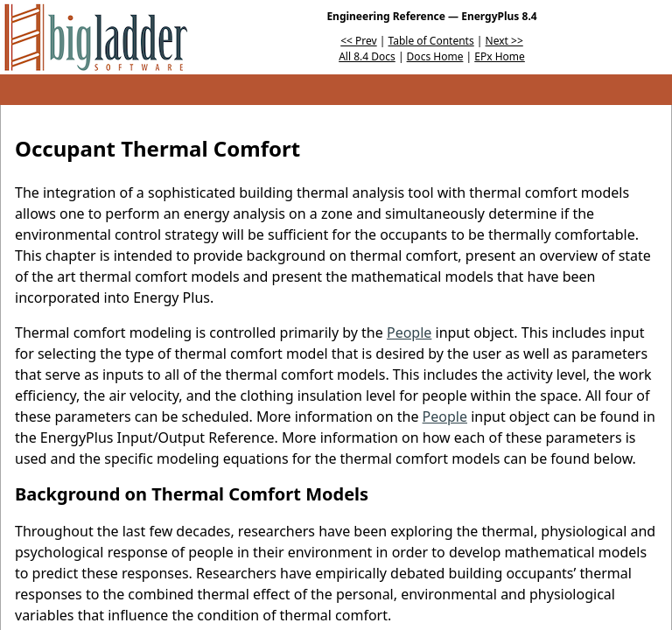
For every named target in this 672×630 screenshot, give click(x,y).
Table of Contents (431, 41)
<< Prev (358, 41)
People (409, 332)
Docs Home (435, 56)
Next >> (504, 41)
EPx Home (500, 56)
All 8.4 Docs (367, 56)
